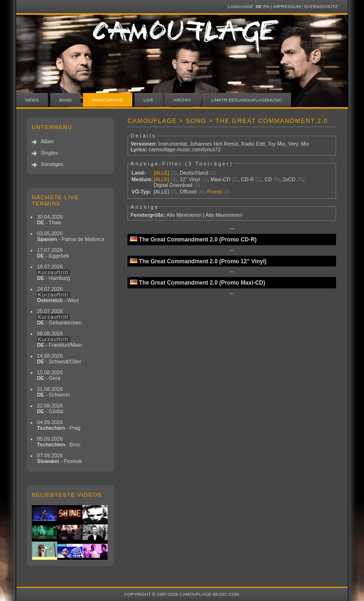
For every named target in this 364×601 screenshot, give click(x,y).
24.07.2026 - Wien (58, 295)
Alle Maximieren (224, 215)
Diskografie (107, 100)
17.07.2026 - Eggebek (53, 253)
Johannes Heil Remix (214, 144)
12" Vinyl (190, 179)
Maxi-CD (220, 179)
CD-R (248, 179)
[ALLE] (161, 173)
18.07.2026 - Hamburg (54, 272)
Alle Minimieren (184, 215)
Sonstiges (52, 164)
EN (266, 6)
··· (232, 229)
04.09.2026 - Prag (59, 425)
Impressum (287, 6)
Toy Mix (277, 144)
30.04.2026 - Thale (50, 220)
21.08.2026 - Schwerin (54, 392)
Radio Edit (253, 144)
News (32, 100)
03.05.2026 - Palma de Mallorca (71, 236)
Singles (49, 153)
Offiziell (188, 192)
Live (149, 100)
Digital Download (173, 185)
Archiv (182, 100)
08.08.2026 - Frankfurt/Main (59, 339)
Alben (47, 141)
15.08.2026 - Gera (50, 375)
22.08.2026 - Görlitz (50, 408)
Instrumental (173, 144)
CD (268, 179)
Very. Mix (299, 144)
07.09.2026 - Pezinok (59, 458)
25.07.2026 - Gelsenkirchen (59, 317)
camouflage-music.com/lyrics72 (185, 149)
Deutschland (194, 173)
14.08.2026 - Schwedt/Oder (59, 359)
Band (66, 100)
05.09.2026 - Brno (59, 442)
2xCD (289, 179)
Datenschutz (321, 6)
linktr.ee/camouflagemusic (247, 100)
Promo (215, 192)
